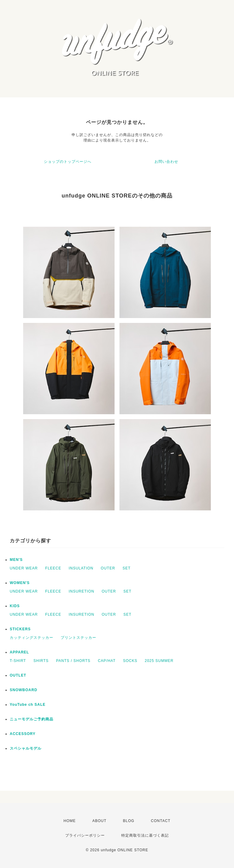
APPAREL (19, 652)
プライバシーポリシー (85, 835)
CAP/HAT (107, 661)
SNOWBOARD (23, 690)
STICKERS (20, 629)
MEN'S (16, 560)
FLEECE (53, 568)
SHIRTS (41, 661)
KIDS (15, 606)
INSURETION (81, 591)
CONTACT (161, 821)
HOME (70, 821)
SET (126, 568)
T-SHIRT (18, 661)
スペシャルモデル (26, 748)
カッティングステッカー (32, 638)
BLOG (129, 821)
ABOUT (99, 821)
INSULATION (81, 568)
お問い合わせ (166, 162)
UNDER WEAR (24, 568)
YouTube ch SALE (28, 705)
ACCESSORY (23, 734)
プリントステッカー (78, 638)
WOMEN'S (20, 583)
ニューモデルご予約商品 (32, 719)
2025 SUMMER (159, 661)
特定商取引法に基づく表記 (145, 835)
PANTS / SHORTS (73, 661)
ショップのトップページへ (68, 162)
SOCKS (130, 661)
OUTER (108, 568)
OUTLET (18, 675)
